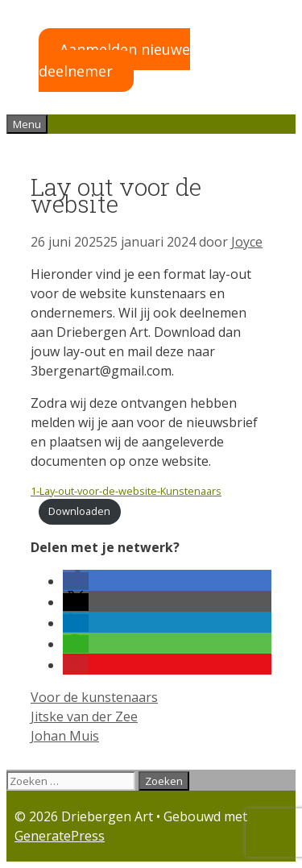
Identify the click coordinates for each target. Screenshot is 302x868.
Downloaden (79, 511)
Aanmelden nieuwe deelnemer (114, 60)
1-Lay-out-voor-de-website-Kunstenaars (126, 491)
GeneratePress (60, 836)
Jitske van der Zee (84, 716)
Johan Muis (65, 736)
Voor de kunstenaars (94, 697)
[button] (76, 581)
